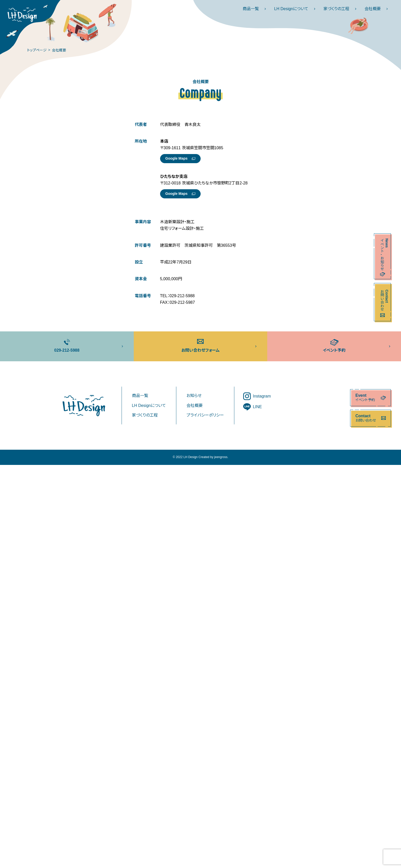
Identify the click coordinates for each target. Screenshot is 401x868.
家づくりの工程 (341, 9)
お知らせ (194, 396)
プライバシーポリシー (205, 415)
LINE (253, 407)
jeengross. (221, 457)
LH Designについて (296, 9)
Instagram (257, 396)
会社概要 (378, 9)
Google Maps (180, 158)
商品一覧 (256, 9)
